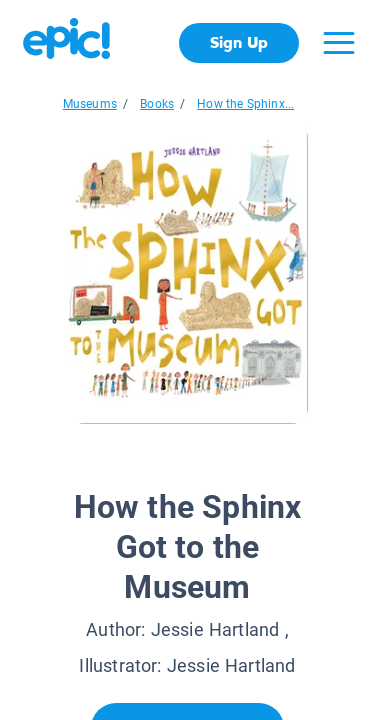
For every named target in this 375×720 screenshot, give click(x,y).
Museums (90, 104)
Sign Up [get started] (238, 42)
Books (157, 104)
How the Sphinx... (245, 104)
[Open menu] (339, 43)
